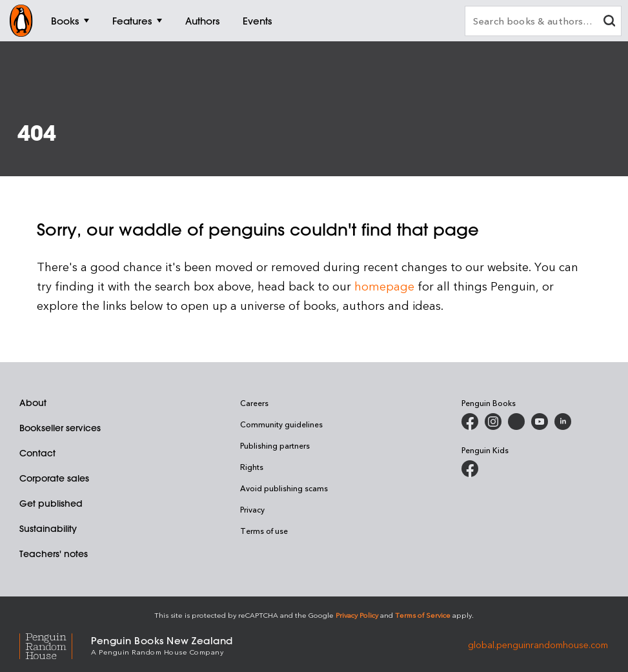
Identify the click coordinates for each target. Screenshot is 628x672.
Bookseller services (60, 428)
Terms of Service (423, 615)
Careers (254, 403)
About (33, 403)
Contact (37, 453)
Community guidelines (281, 424)
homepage (384, 286)
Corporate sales (54, 478)
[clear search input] (609, 22)
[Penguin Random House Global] (55, 645)
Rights (252, 467)
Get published (51, 504)
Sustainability (48, 529)
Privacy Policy (357, 615)
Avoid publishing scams (284, 488)
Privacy (252, 509)
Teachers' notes (54, 554)
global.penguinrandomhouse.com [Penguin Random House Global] (538, 645)
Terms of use (264, 531)
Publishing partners (275, 445)
